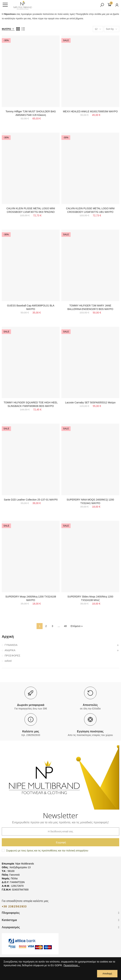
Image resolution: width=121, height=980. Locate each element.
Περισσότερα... (72, 965)
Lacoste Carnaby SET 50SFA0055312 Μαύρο (90, 402)
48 (65, 626)
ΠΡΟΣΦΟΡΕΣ (12, 656)
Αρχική (8, 636)
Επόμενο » (77, 626)
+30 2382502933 (14, 906)
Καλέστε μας (31, 731)
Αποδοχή (107, 974)
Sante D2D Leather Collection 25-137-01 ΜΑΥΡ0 (31, 500)
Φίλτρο (6, 29)
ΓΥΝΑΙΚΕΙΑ (11, 645)
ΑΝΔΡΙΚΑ (10, 650)
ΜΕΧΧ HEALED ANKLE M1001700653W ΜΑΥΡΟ (90, 111)
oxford (8, 661)
